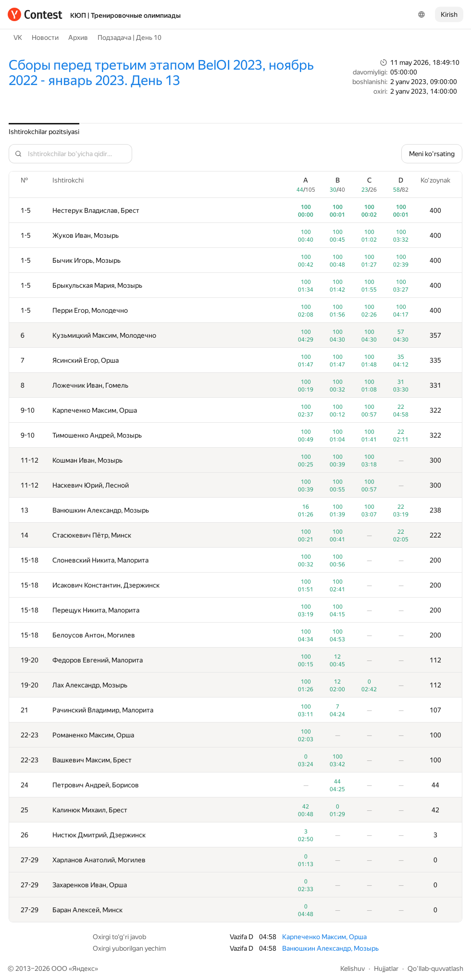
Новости (45, 37)
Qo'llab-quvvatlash (435, 968)
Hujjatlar (386, 968)
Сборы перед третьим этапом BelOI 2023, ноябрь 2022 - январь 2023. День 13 (161, 73)
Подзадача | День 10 (130, 37)
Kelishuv (353, 968)
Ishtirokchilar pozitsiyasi (44, 132)
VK (18, 37)
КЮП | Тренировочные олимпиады (125, 15)
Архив (78, 37)
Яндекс (83, 968)
